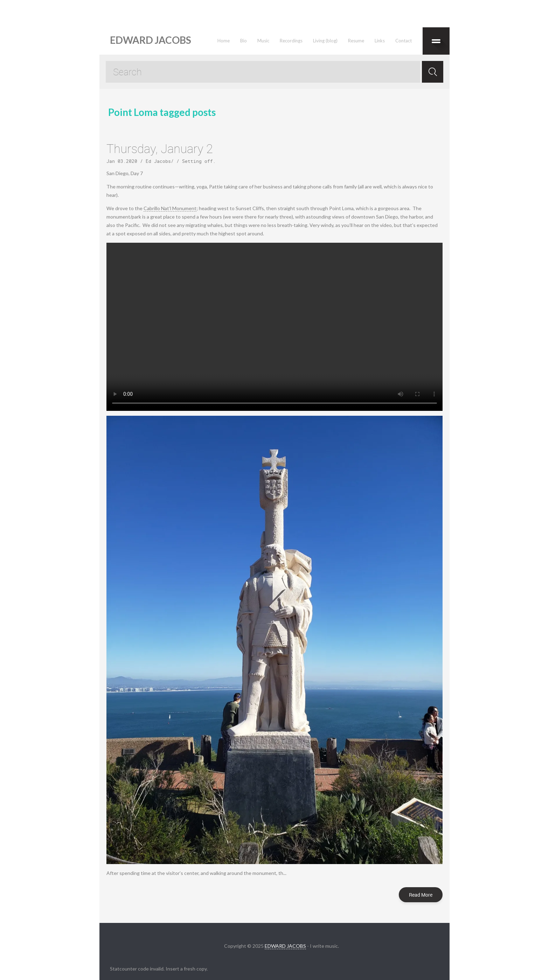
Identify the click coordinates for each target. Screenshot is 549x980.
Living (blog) (325, 41)
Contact (404, 41)
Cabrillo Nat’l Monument (170, 208)
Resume (356, 41)
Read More (421, 895)
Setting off (197, 161)
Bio (244, 41)
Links (380, 41)
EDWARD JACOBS (285, 946)
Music (263, 41)
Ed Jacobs (158, 161)
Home (224, 41)
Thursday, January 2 (160, 148)
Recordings (291, 41)
